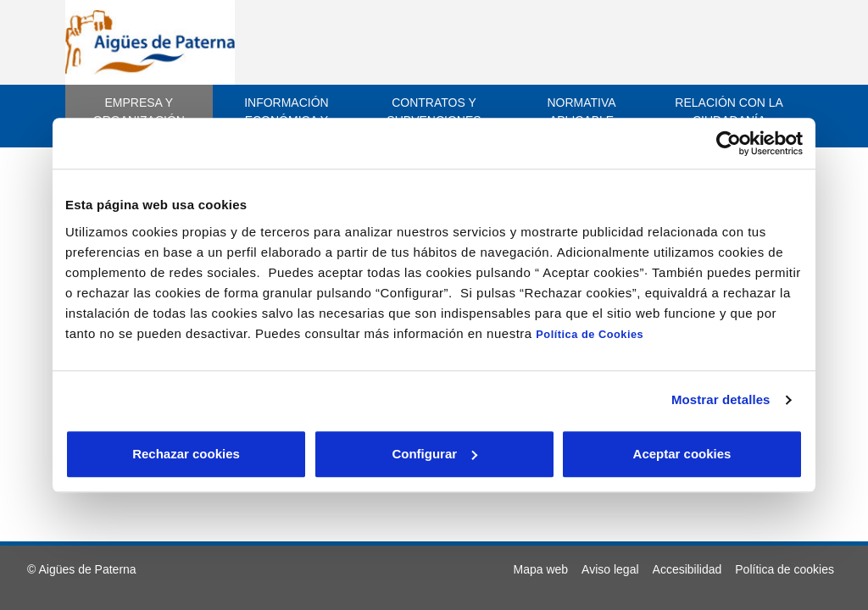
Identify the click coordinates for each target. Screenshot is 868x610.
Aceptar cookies (682, 454)
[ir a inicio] (150, 42)
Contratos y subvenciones (434, 111)
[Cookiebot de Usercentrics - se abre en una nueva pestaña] (729, 143)
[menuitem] (541, 569)
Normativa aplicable (581, 111)
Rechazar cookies (186, 454)
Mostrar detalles (721, 399)
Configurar (434, 454)
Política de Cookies (590, 334)
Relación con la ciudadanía (729, 111)
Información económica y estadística (287, 120)
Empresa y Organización (139, 111)
